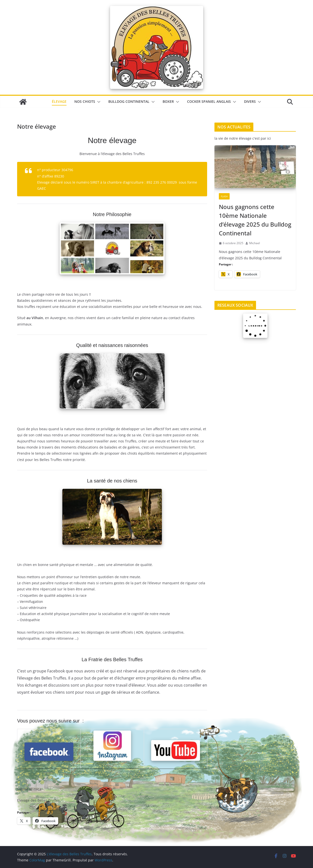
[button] (98, 102)
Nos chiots (85, 101)
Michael (255, 243)
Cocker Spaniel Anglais (209, 101)
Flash (224, 196)
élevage (59, 101)
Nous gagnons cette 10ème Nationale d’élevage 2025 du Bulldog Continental (255, 220)
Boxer (168, 101)
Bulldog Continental (129, 101)
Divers (250, 101)
